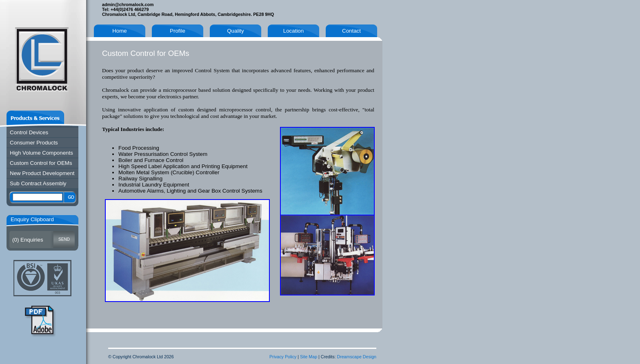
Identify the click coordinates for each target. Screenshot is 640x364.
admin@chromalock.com (128, 4)
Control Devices (29, 132)
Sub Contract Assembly (38, 183)
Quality (235, 31)
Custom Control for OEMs (41, 163)
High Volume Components (41, 153)
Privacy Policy (283, 357)
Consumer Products (34, 143)
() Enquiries (28, 240)
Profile (178, 31)
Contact (351, 31)
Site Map (309, 357)
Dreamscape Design (357, 357)
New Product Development (42, 173)
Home (120, 31)
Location (293, 31)
